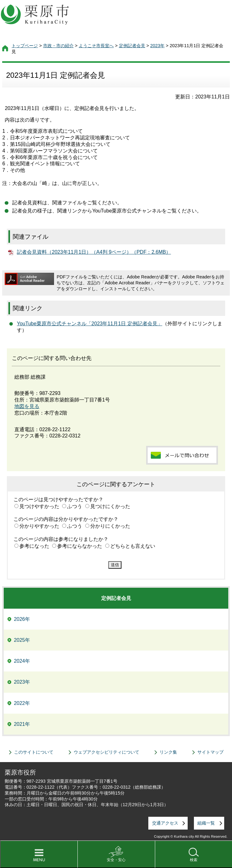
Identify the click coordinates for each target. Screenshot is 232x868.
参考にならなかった (80, 546)
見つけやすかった (39, 506)
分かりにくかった (110, 526)
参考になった (34, 546)
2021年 (22, 724)
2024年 (22, 661)
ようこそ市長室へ (96, 46)
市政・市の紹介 (58, 46)
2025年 (22, 640)
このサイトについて (34, 752)
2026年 (22, 619)
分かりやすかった (39, 526)
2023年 (157, 46)
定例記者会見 (132, 46)
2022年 (22, 703)
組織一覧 (206, 823)
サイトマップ (210, 752)
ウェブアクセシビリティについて (106, 752)
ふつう (75, 506)
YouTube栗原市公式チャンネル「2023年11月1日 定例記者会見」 (90, 324)
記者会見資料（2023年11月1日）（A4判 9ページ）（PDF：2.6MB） (94, 252)
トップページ (25, 46)
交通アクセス (165, 823)
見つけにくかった (110, 506)
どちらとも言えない (133, 546)
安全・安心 (116, 860)
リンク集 (168, 752)
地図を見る (27, 406)
